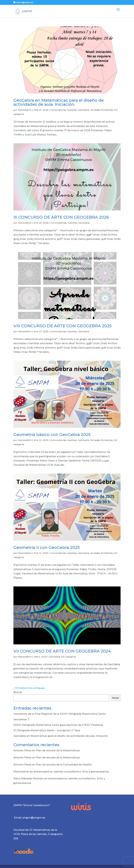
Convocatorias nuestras (64, 110)
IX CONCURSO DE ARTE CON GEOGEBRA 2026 (61, 217)
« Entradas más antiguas (29, 688)
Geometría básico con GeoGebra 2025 (52, 435)
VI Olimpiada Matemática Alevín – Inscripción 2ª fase (47, 730)
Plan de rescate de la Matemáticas (58, 750)
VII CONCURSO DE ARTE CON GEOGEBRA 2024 (62, 651)
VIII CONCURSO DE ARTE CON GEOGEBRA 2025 (62, 326)
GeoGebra (84, 110)
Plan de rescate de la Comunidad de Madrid (64, 765)
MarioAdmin (25, 110)
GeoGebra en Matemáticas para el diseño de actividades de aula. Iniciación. (59, 102)
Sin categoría (69, 657)
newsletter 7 (21, 719)
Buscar (18, 692)
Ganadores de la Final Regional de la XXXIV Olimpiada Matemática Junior (60, 714)
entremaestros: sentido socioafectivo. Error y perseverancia (71, 772)
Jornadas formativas (102, 110)
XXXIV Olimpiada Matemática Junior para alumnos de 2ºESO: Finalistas (58, 725)
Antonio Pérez (22, 750)
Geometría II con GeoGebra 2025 (47, 547)
